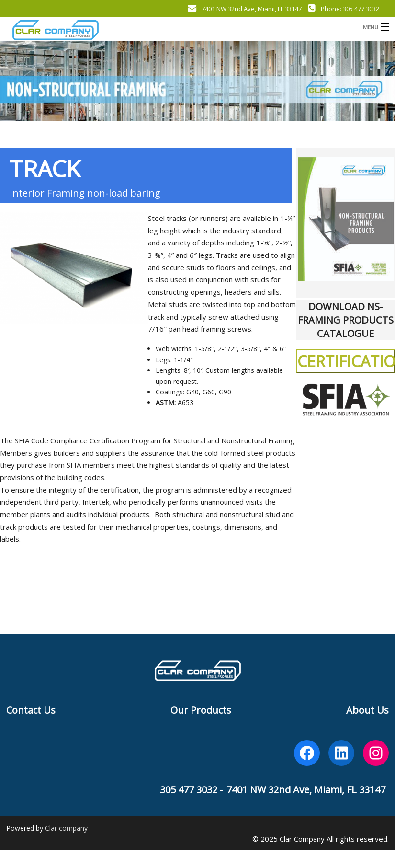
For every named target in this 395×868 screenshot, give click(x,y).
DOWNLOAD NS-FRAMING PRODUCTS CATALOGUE (346, 320)
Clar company (66, 828)
